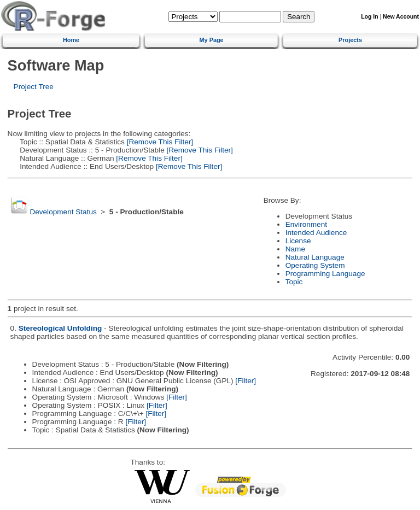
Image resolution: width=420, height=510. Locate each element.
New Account (401, 17)
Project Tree (34, 87)
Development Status (63, 212)
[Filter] (246, 381)
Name (295, 249)
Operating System (315, 265)
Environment (306, 224)
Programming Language (325, 274)
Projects (350, 40)
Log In (369, 17)
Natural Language (315, 257)
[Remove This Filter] (159, 142)
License (298, 241)
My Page (212, 40)
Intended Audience (316, 233)
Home (71, 40)
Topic (294, 282)
